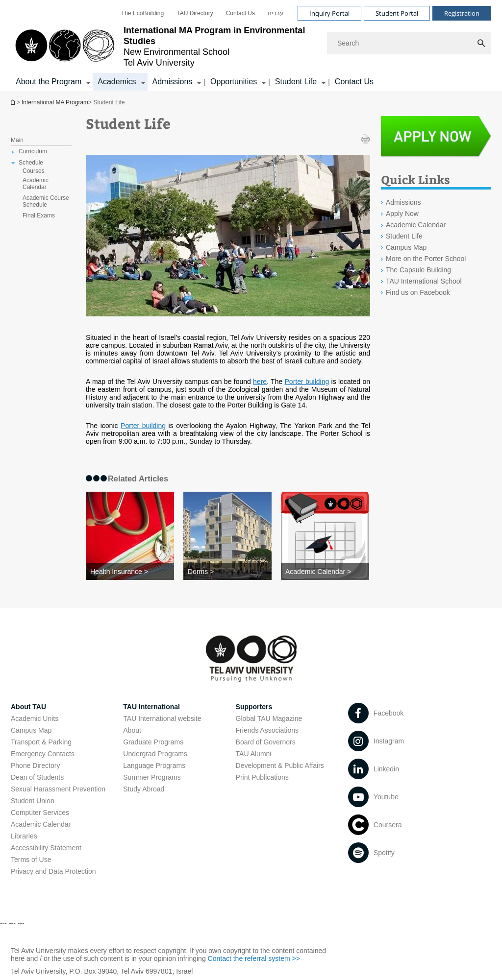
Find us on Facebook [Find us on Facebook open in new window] (418, 292)
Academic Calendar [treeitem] (36, 184)
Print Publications (262, 777)
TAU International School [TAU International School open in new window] (424, 281)
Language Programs (154, 765)
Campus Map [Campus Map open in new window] (406, 247)
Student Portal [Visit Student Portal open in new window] (397, 13)
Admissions (403, 202)
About (132, 730)
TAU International (151, 707)
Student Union (33, 801)
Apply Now (402, 214)
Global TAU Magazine (269, 718)
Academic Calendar (416, 225)
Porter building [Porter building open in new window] (307, 382)
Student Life (404, 236)
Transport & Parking (41, 742)
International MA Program (14, 102)
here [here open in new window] (260, 382)
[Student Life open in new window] (436, 139)
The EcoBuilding (142, 13)
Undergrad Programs (155, 754)
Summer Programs (152, 777)
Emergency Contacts (43, 754)
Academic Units (35, 718)
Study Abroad (144, 789)
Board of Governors (266, 742)
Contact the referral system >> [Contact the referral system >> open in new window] (254, 958)
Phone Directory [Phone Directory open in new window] (35, 765)
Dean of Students (37, 777)
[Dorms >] (227, 572)
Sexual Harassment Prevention (58, 789)
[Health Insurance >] (130, 572)
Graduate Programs (153, 742)
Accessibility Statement (46, 848)
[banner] (251, 46)
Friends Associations (267, 730)
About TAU (28, 707)
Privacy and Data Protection (53, 871)
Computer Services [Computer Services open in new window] (40, 813)
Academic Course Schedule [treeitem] (46, 201)
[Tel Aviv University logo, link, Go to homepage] (164, 47)
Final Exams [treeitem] (39, 215)
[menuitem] (142, 13)
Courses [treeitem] (34, 171)
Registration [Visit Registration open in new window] (462, 13)
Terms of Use (31, 860)
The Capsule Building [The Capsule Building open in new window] (418, 270)
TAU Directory (195, 13)
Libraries (24, 836)
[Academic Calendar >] (325, 572)
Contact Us (240, 13)
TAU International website (162, 718)
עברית (276, 13)
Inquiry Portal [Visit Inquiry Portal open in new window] (329, 13)
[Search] (409, 43)
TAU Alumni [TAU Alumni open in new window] (254, 754)
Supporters (254, 707)
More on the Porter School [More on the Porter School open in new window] (426, 259)
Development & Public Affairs (280, 765)
